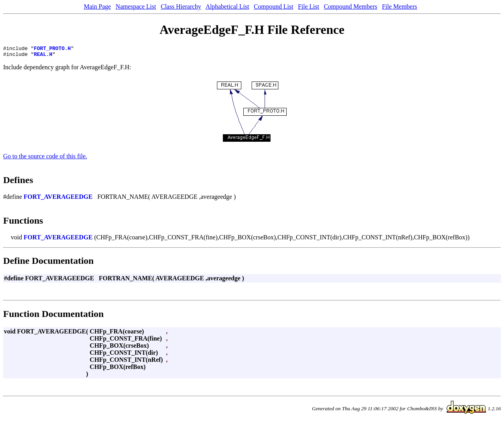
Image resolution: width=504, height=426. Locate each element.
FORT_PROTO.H (52, 49)
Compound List (274, 6)
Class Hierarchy (181, 6)
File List (309, 6)
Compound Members (350, 6)
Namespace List (136, 6)
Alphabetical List (227, 6)
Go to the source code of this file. (45, 158)
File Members (399, 6)
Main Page (97, 6)
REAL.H (43, 56)
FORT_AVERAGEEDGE (58, 199)
